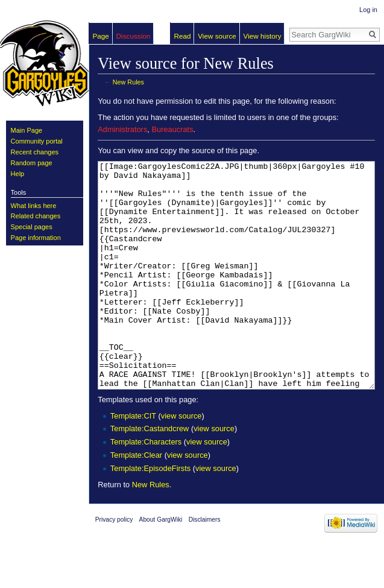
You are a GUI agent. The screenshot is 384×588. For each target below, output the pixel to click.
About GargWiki (161, 565)
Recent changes (35, 152)
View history (263, 36)
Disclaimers (205, 565)
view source (181, 461)
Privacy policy (114, 565)
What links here (34, 206)
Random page (32, 163)
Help (18, 174)
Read (183, 36)
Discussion (134, 36)
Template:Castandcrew (150, 474)
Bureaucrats (172, 129)
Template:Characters (146, 487)
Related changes (36, 216)
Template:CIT (133, 461)
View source (217, 36)
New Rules (128, 82)
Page (101, 36)
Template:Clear (136, 500)
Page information (36, 238)
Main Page (27, 130)
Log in (368, 10)
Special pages (32, 227)
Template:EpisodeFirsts (150, 514)
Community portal (37, 141)
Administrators (122, 129)
